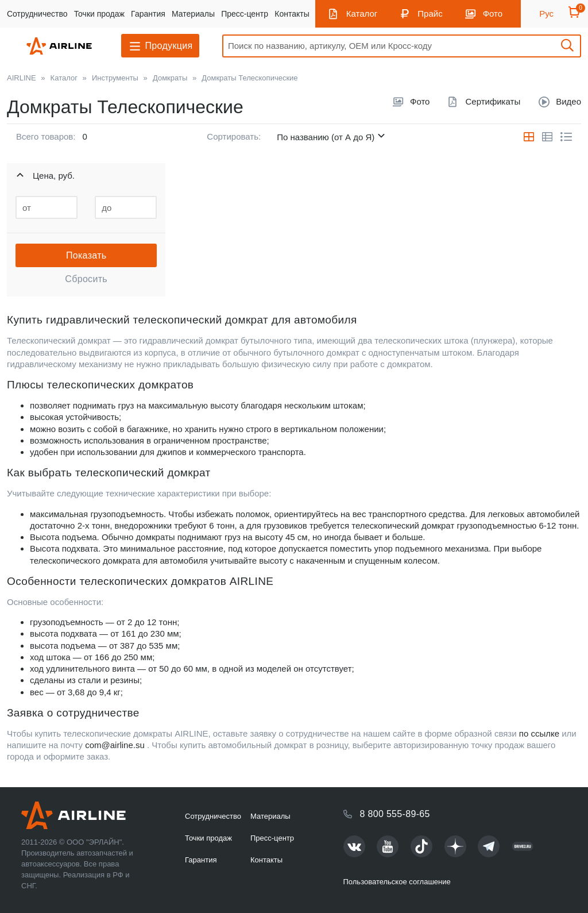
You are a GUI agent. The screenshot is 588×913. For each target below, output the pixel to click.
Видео (568, 101)
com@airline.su (115, 745)
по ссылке (539, 733)
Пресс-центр (245, 14)
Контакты (292, 14)
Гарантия (148, 14)
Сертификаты (493, 101)
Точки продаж (99, 14)
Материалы (193, 14)
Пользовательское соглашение (397, 882)
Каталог (362, 14)
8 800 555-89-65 (395, 814)
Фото (493, 14)
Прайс (430, 14)
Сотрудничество (37, 14)
